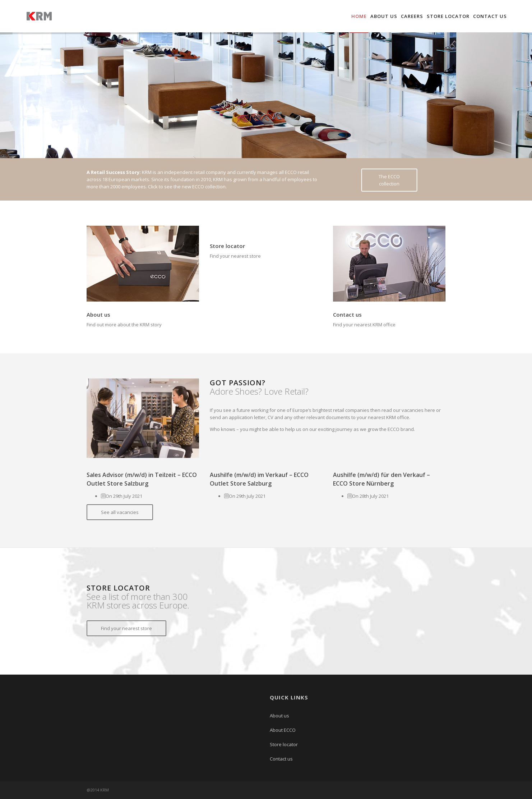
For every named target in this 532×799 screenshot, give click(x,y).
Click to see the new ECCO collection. (187, 187)
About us (384, 16)
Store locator (448, 16)
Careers (412, 16)
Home (359, 16)
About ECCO (283, 730)
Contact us (490, 16)
